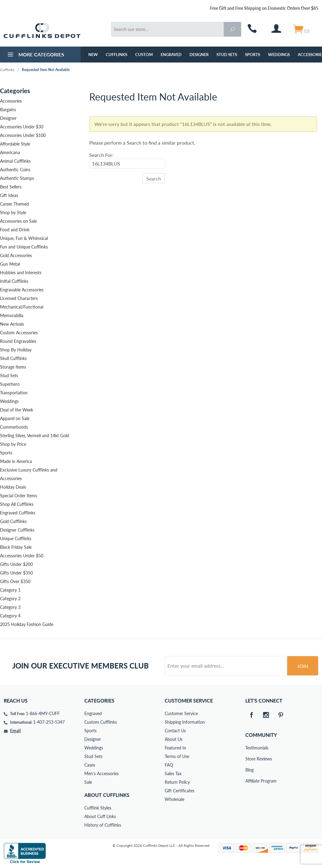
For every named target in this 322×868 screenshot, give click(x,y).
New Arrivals (12, 324)
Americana (10, 152)
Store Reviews (250, 759)
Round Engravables (18, 341)
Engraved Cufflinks (18, 513)
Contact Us (175, 731)
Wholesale (174, 799)
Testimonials (250, 748)
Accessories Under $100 (23, 135)
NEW (93, 55)
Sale (88, 782)
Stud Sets (227, 55)
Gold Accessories (16, 255)
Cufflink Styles (98, 808)
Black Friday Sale (16, 547)
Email (15, 731)
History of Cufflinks (103, 825)
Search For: (101, 155)
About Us (174, 739)
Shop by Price (13, 444)
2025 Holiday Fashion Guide (27, 624)
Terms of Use (177, 756)
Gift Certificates (180, 791)
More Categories (35, 55)
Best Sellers (11, 187)
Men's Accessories (102, 773)
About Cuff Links (100, 816)
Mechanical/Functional (22, 307)
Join (303, 666)
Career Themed (14, 204)
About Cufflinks (107, 795)
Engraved (171, 55)
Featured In (175, 748)
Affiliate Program (250, 781)
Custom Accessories (19, 333)
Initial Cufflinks (14, 281)
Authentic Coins (15, 170)
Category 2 (10, 599)
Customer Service (181, 713)
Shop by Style (13, 212)
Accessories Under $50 (22, 556)
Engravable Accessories (22, 290)
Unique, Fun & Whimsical (24, 238)
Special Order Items (19, 496)
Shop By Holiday (16, 350)
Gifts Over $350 (15, 581)
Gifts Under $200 (16, 564)
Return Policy (177, 782)
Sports (253, 55)
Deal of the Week (17, 410)
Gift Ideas (9, 195)
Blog (249, 770)
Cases (90, 765)
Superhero (10, 384)
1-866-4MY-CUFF (43, 713)
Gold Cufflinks (13, 521)
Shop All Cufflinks (17, 504)
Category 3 (10, 607)
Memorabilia (12, 315)
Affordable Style (15, 144)
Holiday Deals (13, 487)
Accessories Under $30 (22, 127)
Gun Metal (10, 264)
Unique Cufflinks (16, 538)
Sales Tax (173, 773)
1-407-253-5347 (49, 722)
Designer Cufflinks (17, 530)
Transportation (14, 393)
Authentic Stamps (17, 178)
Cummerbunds (14, 427)
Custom (144, 55)
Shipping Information (185, 722)
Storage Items (13, 367)
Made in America (16, 461)
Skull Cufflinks (13, 358)
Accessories (11, 101)
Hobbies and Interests (21, 273)
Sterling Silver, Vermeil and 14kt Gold (34, 436)
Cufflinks (117, 55)
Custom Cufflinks (101, 722)
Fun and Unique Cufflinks (24, 247)
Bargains (8, 110)
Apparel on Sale (15, 418)
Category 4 (10, 616)
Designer (199, 55)
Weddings (279, 55)
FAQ (169, 765)
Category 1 (10, 590)
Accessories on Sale (18, 221)
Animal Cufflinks (15, 161)
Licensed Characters (19, 298)
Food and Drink (15, 230)
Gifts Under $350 (16, 573)
